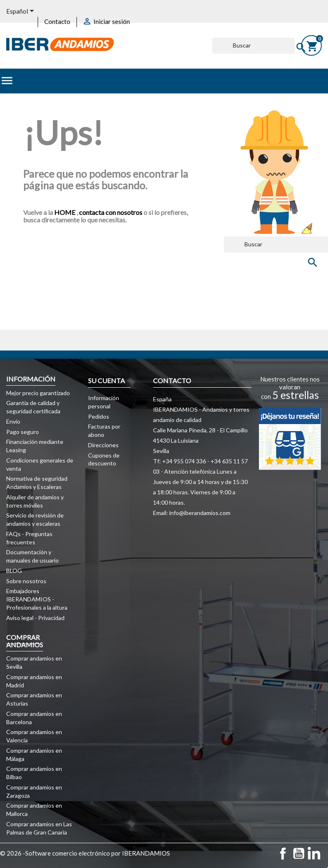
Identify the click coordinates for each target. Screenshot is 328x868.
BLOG (14, 571)
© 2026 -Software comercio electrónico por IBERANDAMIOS (85, 853)
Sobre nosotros (26, 581)
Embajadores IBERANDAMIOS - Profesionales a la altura (37, 599)
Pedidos (99, 416)
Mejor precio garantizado (38, 393)
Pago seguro (23, 432)
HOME (65, 212)
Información (31, 379)
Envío (13, 421)
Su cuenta (107, 380)
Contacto (57, 21)
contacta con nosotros (111, 212)
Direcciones (103, 445)
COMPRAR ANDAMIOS (25, 641)
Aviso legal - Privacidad (35, 618)
